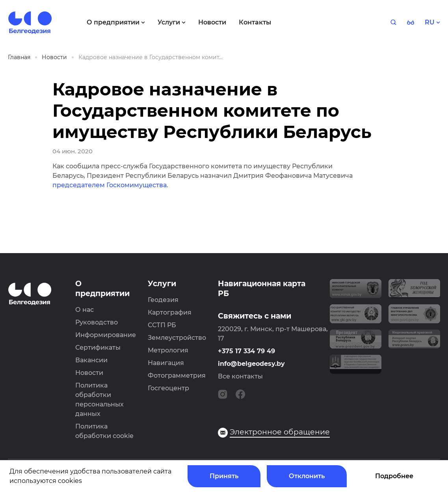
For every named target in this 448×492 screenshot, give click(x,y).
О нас (85, 310)
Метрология (168, 350)
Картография (170, 312)
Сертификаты (98, 348)
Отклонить (307, 476)
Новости (89, 373)
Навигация (166, 363)
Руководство (97, 322)
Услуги (162, 284)
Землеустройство (177, 338)
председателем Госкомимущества (110, 185)
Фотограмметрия (177, 376)
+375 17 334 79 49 (246, 351)
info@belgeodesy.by (251, 364)
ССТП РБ (162, 325)
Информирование (106, 335)
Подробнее (394, 476)
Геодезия (163, 300)
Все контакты (240, 376)
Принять (224, 476)
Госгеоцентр (168, 388)
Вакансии (91, 360)
